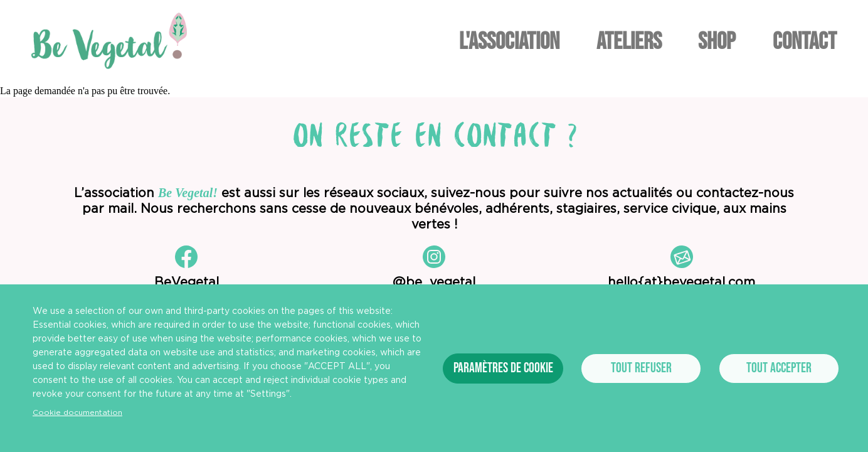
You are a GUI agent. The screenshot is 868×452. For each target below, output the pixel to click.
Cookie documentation (77, 412)
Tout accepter (779, 368)
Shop (717, 42)
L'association (509, 42)
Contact (805, 42)
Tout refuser (641, 368)
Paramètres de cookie (503, 368)
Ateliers (629, 42)
